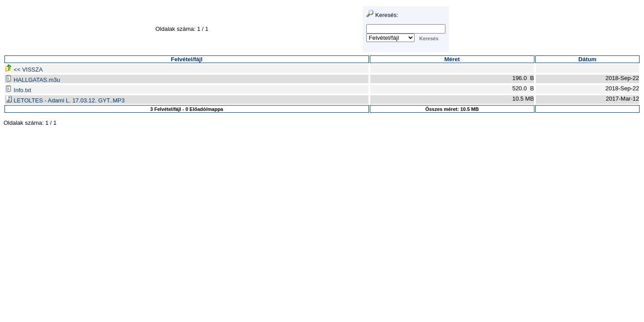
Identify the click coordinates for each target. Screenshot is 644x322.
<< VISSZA (24, 70)
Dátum (587, 59)
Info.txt (18, 90)
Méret (452, 59)
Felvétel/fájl (187, 59)
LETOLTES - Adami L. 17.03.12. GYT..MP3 (65, 100)
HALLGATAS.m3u (32, 80)
